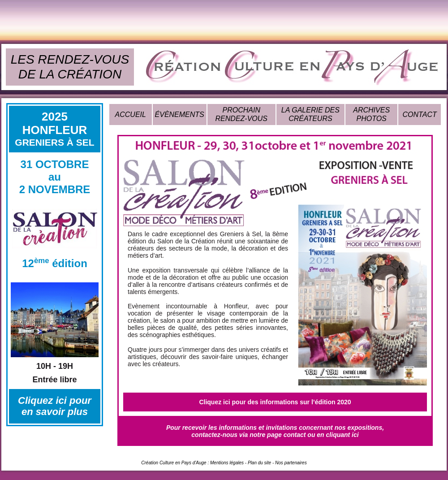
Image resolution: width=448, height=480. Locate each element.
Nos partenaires (291, 463)
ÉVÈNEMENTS (180, 115)
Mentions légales (227, 463)
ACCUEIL (131, 115)
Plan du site (259, 463)
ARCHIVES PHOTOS (371, 114)
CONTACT (420, 115)
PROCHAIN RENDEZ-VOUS (241, 114)
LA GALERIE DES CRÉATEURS (310, 114)
